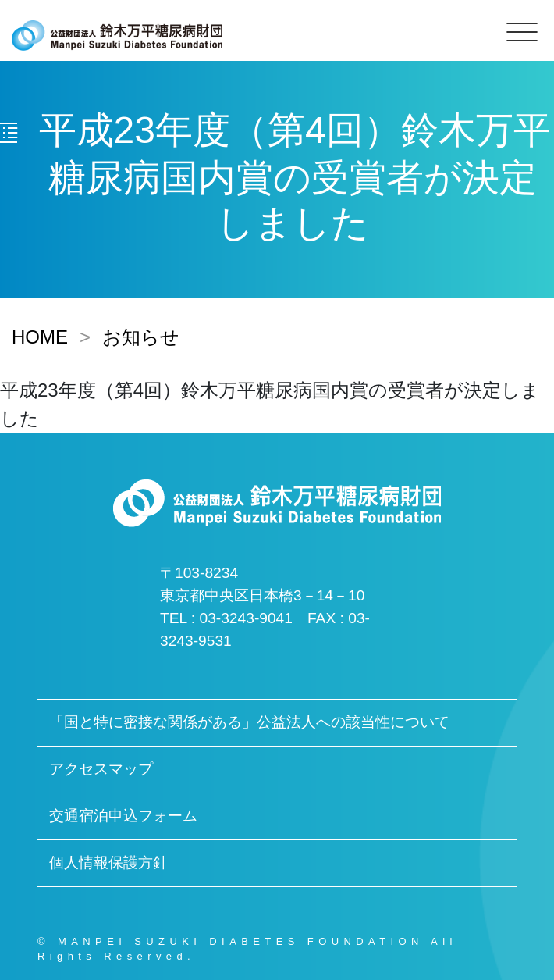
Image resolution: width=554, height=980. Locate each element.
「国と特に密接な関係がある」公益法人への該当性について (249, 722)
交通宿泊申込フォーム (123, 816)
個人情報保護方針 (108, 862)
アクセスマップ (101, 769)
